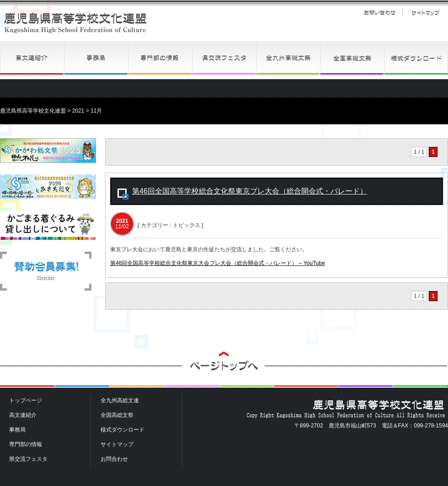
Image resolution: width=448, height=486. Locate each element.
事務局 (96, 58)
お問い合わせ (379, 13)
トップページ (26, 400)
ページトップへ (224, 370)
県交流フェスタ (224, 58)
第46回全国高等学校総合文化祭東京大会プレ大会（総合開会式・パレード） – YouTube (218, 263)
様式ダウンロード (416, 58)
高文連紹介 (32, 58)
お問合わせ (114, 459)
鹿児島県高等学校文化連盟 (75, 23)
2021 (78, 111)
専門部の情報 (160, 58)
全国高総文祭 (352, 58)
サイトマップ (425, 13)
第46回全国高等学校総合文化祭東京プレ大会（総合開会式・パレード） (250, 191)
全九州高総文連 (288, 58)
